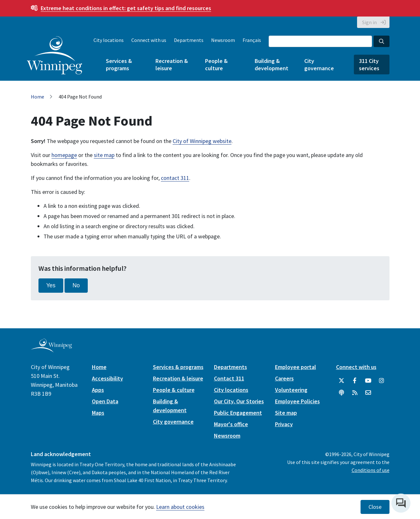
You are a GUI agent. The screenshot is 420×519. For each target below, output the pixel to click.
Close (375, 507)
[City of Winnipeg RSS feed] (355, 393)
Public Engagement (238, 413)
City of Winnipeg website (202, 141)
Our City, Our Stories (239, 401)
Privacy (284, 424)
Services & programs (119, 65)
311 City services (369, 65)
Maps (98, 413)
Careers (284, 378)
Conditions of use (371, 470)
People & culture (216, 65)
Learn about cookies (180, 507)
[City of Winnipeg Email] (368, 393)
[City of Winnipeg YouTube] (368, 381)
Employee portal (296, 367)
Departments (189, 40)
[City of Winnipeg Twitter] (341, 381)
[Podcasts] (341, 393)
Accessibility (107, 378)
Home (38, 97)
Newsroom (223, 40)
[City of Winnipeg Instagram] (382, 381)
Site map (286, 413)
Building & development (272, 65)
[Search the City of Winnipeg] (320, 41)
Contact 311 (229, 378)
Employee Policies (297, 401)
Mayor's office (231, 424)
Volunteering (291, 390)
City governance (319, 65)
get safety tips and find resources (126, 8)
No (76, 285)
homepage (64, 155)
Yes (51, 285)
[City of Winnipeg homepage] (51, 350)
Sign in (369, 22)
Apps (98, 390)
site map (104, 155)
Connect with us (149, 40)
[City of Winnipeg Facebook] (355, 381)
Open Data (105, 401)
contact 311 (175, 178)
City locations (109, 40)
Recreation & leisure (172, 65)
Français (252, 40)
